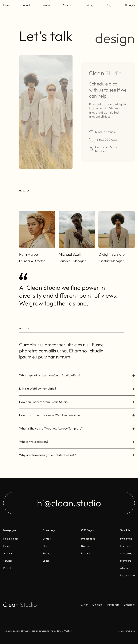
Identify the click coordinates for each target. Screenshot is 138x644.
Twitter (84, 605)
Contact (47, 539)
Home (7, 5)
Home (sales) (11, 539)
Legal (46, 561)
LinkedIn (97, 605)
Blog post (86, 546)
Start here (126, 561)
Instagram (113, 605)
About (26, 5)
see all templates (127, 631)
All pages (130, 5)
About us (8, 553)
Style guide (126, 539)
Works (46, 5)
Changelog (126, 553)
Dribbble (129, 605)
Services (68, 5)
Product (85, 553)
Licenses (125, 546)
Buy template (127, 575)
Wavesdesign (31, 631)
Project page (88, 539)
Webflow (68, 631)
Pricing (89, 5)
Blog (109, 5)
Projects (8, 568)
